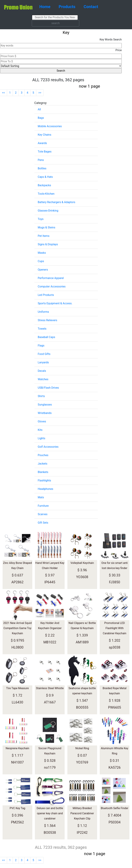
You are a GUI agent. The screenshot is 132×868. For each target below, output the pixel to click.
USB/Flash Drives (48, 388)
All (39, 109)
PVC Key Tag (17, 808)
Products (67, 7)
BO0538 (50, 833)
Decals (42, 371)
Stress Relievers (48, 320)
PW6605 (115, 707)
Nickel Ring (82, 748)
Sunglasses (45, 405)
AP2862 (17, 582)
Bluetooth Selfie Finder (114, 808)
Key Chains (45, 135)
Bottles (42, 168)
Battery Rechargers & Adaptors (57, 202)
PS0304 (115, 822)
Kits (40, 430)
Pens (41, 160)
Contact (91, 7)
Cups (41, 261)
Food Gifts (44, 354)
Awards (42, 143)
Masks (42, 253)
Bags (41, 118)
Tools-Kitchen (46, 194)
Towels (42, 329)
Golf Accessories (48, 447)
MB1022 (50, 642)
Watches (43, 379)
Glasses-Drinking (48, 211)
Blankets (43, 472)
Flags (41, 346)
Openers (43, 270)
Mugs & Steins (47, 227)
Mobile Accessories (50, 126)
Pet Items (44, 236)
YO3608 (82, 577)
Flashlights (45, 480)
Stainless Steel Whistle (50, 688)
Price (119, 50)
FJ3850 (114, 582)
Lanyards (43, 362)
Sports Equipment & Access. (55, 303)
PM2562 (17, 822)
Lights (42, 438)
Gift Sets (43, 523)
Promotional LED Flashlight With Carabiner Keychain (115, 628)
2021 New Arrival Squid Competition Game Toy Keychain (18, 628)
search (56, 23)
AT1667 (50, 702)
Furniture (43, 506)
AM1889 (82, 642)
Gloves (42, 421)
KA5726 (115, 767)
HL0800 (18, 647)
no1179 (50, 767)
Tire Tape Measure (18, 688)
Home (45, 7)
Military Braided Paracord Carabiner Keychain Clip (82, 813)
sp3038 (115, 647)
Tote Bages (45, 152)
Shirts (41, 396)
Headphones (46, 489)
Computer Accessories (52, 286)
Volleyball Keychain (82, 563)
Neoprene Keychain (17, 748)
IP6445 (50, 582)
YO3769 (82, 762)
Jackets (43, 464)
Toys (41, 219)
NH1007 (18, 762)
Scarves (43, 514)
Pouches (43, 455)
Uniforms (43, 312)
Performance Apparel (51, 278)
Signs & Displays (48, 244)
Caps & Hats (45, 177)
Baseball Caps (46, 337)
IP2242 (82, 833)
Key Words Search (111, 40)
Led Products (46, 295)
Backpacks (45, 185)
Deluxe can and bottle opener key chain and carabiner (50, 813)
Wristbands (45, 413)
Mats (41, 497)
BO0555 (82, 707)
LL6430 (17, 702)
